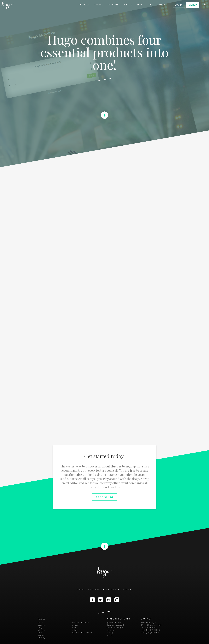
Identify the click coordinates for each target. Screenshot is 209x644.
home (41, 623)
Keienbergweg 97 (149, 623)
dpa (74, 628)
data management (115, 625)
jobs (150, 5)
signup (193, 5)
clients (128, 5)
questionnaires (114, 623)
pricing (99, 5)
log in (179, 5)
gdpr (75, 630)
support (113, 5)
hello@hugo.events (150, 633)
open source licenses (83, 633)
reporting (111, 630)
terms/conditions (81, 623)
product (84, 5)
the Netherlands (149, 628)
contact (163, 5)
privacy (76, 625)
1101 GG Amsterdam (151, 625)
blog (140, 5)
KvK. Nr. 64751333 (150, 630)
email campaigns (115, 628)
